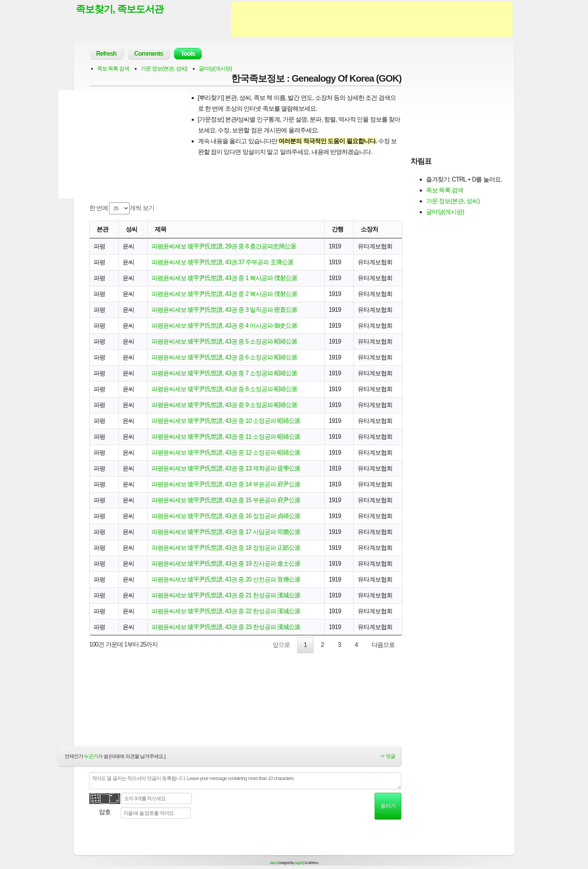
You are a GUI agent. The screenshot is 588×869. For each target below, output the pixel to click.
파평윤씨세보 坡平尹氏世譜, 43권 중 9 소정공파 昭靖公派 (225, 405)
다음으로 (383, 645)
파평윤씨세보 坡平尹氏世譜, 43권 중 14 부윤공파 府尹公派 (226, 484)
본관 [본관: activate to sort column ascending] (102, 229)
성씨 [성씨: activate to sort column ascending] (131, 229)
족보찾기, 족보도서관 (120, 9)
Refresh (107, 54)
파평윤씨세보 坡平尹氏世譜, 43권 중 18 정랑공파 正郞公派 (226, 548)
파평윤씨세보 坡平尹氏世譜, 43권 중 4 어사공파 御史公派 (225, 326)
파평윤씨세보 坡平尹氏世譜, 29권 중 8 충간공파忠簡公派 (224, 246)
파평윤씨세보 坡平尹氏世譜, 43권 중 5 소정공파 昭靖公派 (225, 341)
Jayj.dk (299, 863)
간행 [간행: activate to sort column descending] (337, 229)
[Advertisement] (372, 19)
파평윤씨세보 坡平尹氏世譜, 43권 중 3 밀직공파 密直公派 (225, 310)
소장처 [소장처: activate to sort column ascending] (369, 229)
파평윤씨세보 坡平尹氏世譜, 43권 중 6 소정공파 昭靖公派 (225, 357)
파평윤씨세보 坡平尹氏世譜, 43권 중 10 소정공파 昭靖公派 (226, 421)
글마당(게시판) (215, 68)
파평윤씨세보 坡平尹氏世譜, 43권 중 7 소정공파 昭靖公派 (225, 373)
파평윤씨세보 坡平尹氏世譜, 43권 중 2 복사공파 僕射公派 (225, 294)
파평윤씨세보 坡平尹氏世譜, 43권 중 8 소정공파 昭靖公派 (225, 389)
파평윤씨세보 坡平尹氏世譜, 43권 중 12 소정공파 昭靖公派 (226, 452)
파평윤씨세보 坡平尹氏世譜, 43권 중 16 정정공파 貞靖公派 (226, 516)
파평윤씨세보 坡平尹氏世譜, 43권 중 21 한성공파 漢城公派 (226, 595)
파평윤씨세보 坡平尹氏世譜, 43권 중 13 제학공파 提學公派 (226, 468)
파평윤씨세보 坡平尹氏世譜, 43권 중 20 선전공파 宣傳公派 (226, 579)
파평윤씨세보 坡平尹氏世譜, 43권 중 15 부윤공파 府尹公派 (226, 500)
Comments (149, 54)
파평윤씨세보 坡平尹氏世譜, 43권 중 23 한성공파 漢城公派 (226, 627)
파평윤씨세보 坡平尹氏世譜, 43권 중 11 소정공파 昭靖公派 (226, 437)
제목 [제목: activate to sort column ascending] (160, 229)
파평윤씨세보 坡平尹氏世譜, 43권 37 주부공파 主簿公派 (222, 262)
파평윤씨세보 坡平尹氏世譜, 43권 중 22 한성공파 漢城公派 (226, 611)
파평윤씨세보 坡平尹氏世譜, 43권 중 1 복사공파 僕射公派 (225, 278)
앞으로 (281, 645)
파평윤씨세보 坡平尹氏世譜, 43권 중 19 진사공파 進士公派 (226, 564)
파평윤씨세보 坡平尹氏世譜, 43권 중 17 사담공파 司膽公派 (226, 532)
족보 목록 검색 (113, 68)
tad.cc (274, 863)
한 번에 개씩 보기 (122, 208)
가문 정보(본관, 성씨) (164, 68)
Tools (188, 54)
